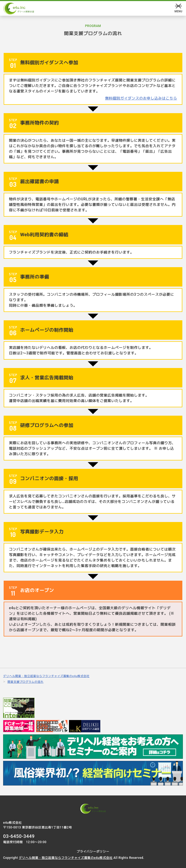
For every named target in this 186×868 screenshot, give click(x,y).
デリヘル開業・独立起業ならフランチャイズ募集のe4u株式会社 (66, 858)
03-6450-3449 (19, 836)
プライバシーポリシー (93, 851)
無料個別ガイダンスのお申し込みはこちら (141, 98)
